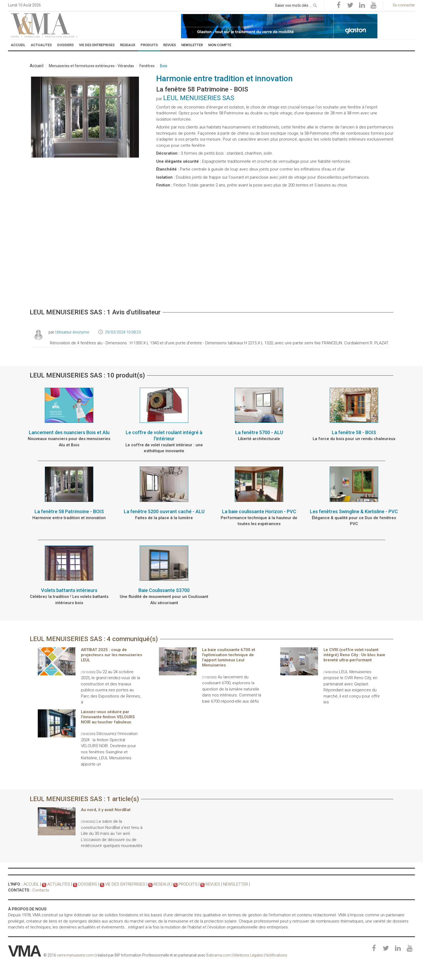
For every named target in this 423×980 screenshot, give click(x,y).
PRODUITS (188, 884)
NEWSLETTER (236, 884)
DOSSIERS (88, 884)
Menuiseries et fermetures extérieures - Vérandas (91, 66)
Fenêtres (147, 66)
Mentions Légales (248, 955)
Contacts (41, 890)
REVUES (213, 884)
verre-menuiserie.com (75, 955)
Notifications (276, 955)
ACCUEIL (31, 884)
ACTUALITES (59, 884)
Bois (164, 66)
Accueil (37, 66)
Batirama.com (219, 955)
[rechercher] (315, 5)
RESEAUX (162, 884)
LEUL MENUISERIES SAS (199, 98)
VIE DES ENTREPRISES (125, 884)
